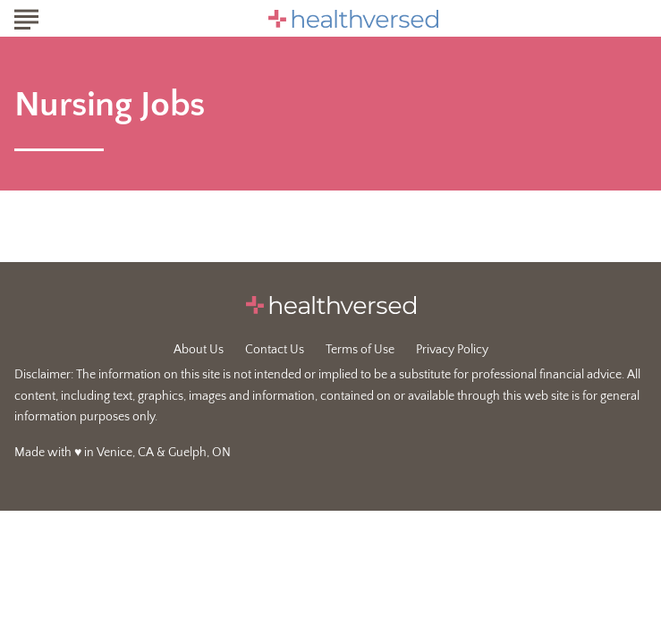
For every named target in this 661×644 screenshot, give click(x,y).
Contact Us (275, 350)
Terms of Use (360, 350)
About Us (199, 350)
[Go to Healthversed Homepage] (353, 19)
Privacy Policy (452, 350)
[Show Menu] (26, 17)
